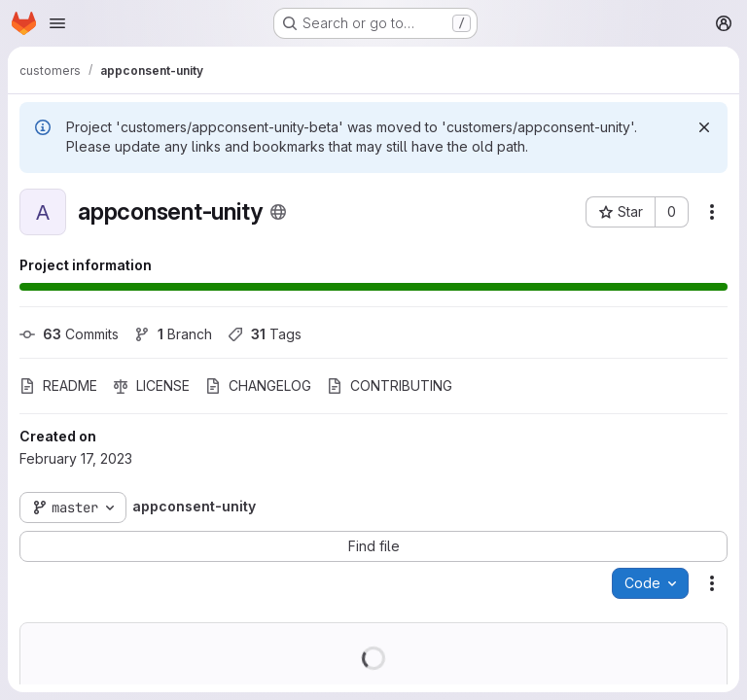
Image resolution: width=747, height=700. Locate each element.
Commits (69, 334)
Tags (265, 334)
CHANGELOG (258, 385)
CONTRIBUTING (390, 385)
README (58, 385)
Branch (173, 334)
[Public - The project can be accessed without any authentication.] (278, 212)
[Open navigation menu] (57, 23)
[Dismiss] (704, 127)
